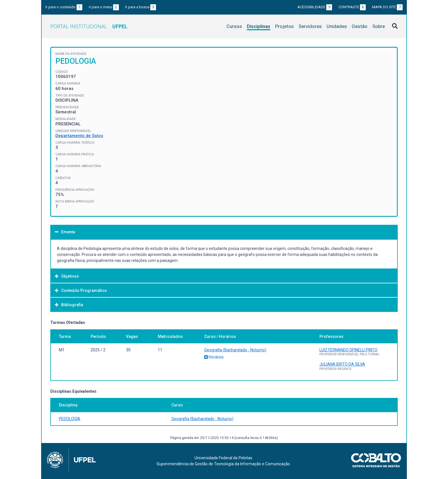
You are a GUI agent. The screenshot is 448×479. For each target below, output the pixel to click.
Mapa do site (387, 7)
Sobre (379, 26)
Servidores (310, 26)
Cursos (234, 26)
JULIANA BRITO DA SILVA (342, 364)
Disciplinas (259, 26)
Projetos (284, 26)
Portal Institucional (89, 26)
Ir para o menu (104, 7)
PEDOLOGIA (70, 419)
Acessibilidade (315, 7)
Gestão (360, 26)
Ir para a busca (141, 7)
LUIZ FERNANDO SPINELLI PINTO (348, 350)
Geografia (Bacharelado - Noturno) (235, 350)
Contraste (352, 7)
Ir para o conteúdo (64, 7)
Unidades (337, 26)
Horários (214, 357)
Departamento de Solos (79, 136)
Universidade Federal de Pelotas (223, 458)
